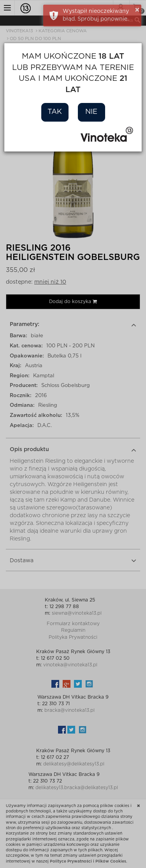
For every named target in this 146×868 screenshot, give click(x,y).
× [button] (137, 10)
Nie (91, 112)
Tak (55, 112)
